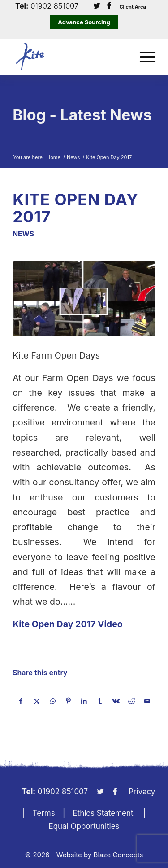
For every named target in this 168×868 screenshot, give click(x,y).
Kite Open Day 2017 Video (68, 624)
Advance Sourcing (84, 22)
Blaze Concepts (118, 855)
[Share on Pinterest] (69, 701)
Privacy (142, 792)
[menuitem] (143, 57)
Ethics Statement (103, 813)
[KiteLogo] (70, 57)
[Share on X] (37, 701)
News (23, 234)
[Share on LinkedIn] (84, 701)
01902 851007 (54, 6)
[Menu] (143, 57)
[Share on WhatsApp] (53, 701)
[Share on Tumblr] (100, 701)
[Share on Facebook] (21, 701)
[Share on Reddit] (131, 701)
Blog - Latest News (82, 115)
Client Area (133, 7)
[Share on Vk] (116, 701)
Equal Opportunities (84, 826)
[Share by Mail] (147, 701)
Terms (44, 813)
